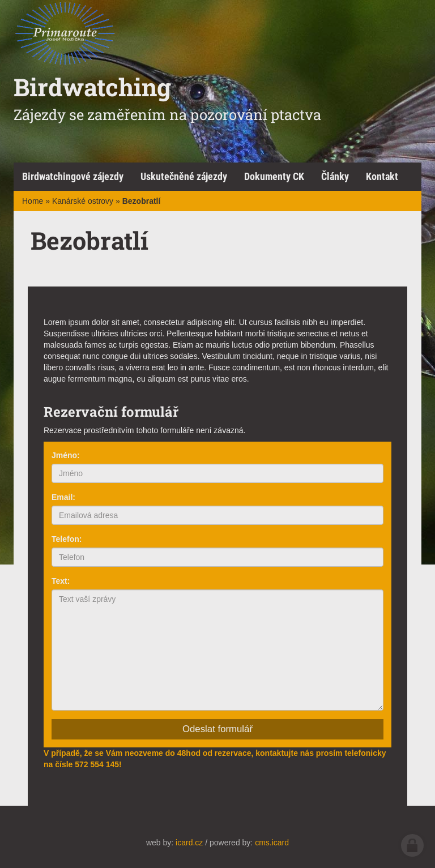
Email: (63, 497)
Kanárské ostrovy (83, 201)
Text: (61, 581)
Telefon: (67, 539)
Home (33, 201)
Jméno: (66, 455)
